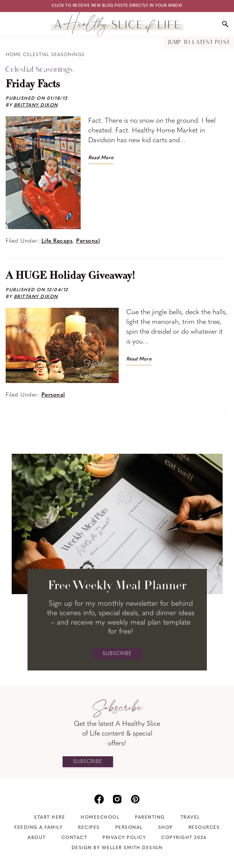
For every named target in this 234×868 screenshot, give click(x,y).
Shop (166, 828)
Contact (74, 838)
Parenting (150, 818)
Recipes (89, 828)
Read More (101, 158)
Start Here (50, 818)
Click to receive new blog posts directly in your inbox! (117, 6)
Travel (190, 818)
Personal (88, 241)
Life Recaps (57, 241)
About (37, 838)
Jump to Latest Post (199, 43)
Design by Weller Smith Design (117, 848)
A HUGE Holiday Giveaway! (70, 276)
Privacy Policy (124, 838)
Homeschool (100, 818)
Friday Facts (33, 85)
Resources (204, 828)
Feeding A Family (38, 828)
